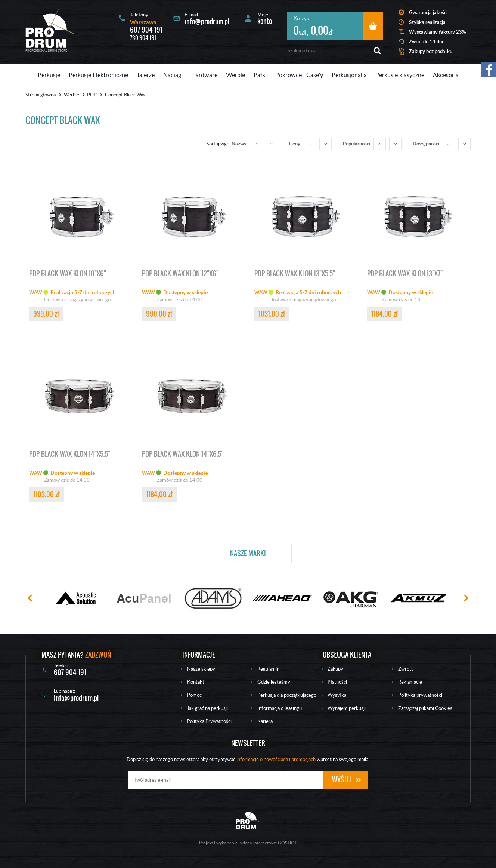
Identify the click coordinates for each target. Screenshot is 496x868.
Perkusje (49, 75)
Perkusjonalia (349, 75)
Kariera (265, 721)
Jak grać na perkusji (207, 708)
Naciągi (173, 75)
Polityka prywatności (420, 695)
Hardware (204, 75)
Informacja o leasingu (280, 708)
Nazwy (239, 144)
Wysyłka (337, 695)
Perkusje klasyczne (400, 75)
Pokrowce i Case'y (299, 75)
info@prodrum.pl (207, 21)
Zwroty (406, 669)
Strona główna (41, 95)
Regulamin (268, 669)
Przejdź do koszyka (373, 26)
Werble (235, 75)
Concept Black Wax (125, 95)
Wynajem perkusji (347, 708)
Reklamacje (410, 682)
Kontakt (196, 682)
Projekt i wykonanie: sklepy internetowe (248, 843)
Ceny (295, 144)
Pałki (260, 75)
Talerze (146, 75)
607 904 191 (146, 30)
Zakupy (335, 669)
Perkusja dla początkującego (287, 695)
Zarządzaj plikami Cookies (425, 708)
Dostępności (426, 144)
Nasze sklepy (201, 669)
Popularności (356, 144)
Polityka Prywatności (209, 721)
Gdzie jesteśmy (274, 682)
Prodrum (50, 28)
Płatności (337, 682)
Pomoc (194, 695)
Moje (265, 18)
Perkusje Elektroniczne (98, 75)
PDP (92, 95)
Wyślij (342, 780)
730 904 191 (143, 38)
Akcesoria (446, 75)
